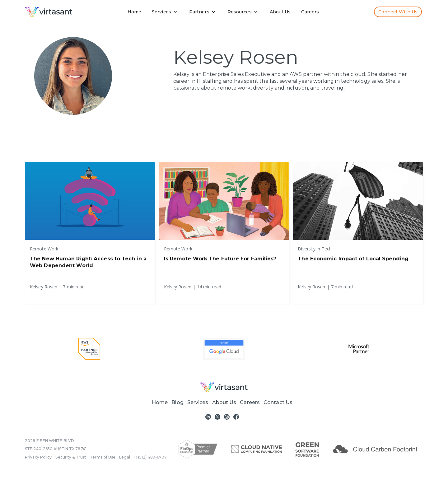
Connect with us (398, 12)
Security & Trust (71, 457)
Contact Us (278, 402)
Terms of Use (103, 457)
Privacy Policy (38, 457)
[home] (49, 12)
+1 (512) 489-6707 (150, 457)
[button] (166, 12)
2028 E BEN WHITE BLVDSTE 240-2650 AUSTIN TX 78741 (56, 445)
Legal (125, 457)
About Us (280, 12)
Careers (310, 12)
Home (134, 12)
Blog (177, 402)
